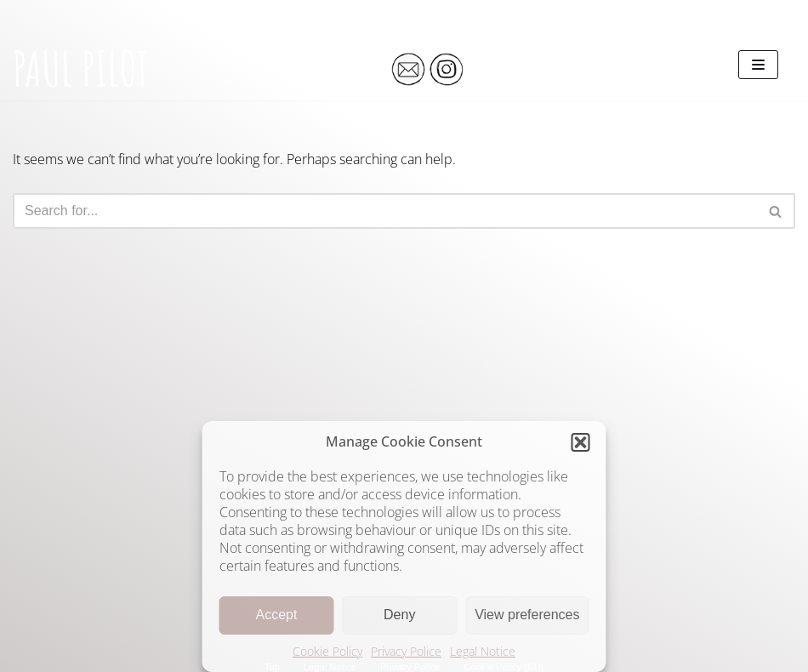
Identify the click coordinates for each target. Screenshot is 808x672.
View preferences (527, 615)
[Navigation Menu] (758, 65)
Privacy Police (406, 651)
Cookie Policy (327, 651)
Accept (276, 615)
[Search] (385, 211)
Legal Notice (483, 651)
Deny (399, 615)
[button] (581, 442)
